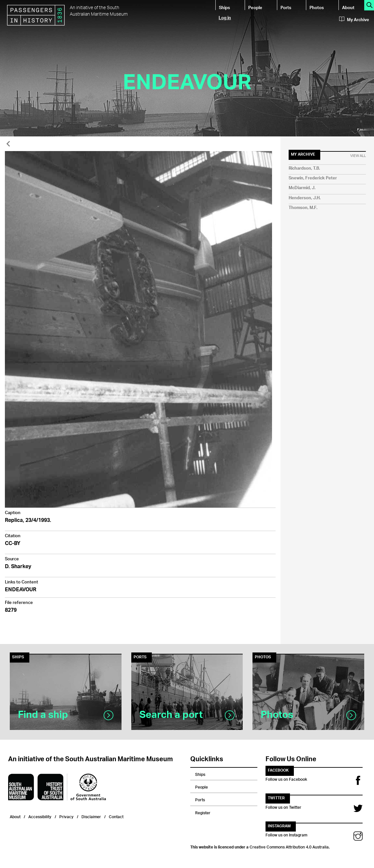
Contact (116, 816)
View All (358, 156)
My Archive (354, 20)
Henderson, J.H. (305, 198)
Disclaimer (91, 816)
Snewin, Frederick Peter (313, 178)
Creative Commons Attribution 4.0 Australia (289, 846)
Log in (225, 17)
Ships (224, 7)
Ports (286, 7)
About (348, 7)
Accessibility (40, 816)
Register (203, 812)
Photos (317, 7)
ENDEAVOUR (21, 590)
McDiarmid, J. (302, 188)
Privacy (66, 816)
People (255, 7)
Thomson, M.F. (303, 208)
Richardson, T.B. (304, 168)
